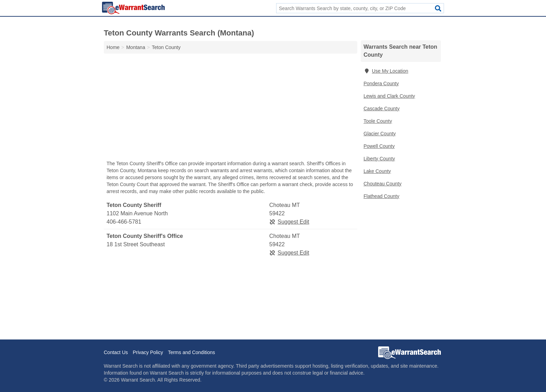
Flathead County (381, 196)
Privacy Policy (148, 352)
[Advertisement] (231, 109)
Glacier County (380, 134)
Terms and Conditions (191, 352)
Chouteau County (383, 184)
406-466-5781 (124, 222)
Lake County (377, 171)
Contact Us (116, 352)
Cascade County (382, 109)
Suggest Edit (289, 222)
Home (113, 47)
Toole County (378, 121)
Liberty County (379, 159)
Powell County (379, 146)
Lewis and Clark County (389, 96)
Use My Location (386, 71)
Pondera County (381, 83)
